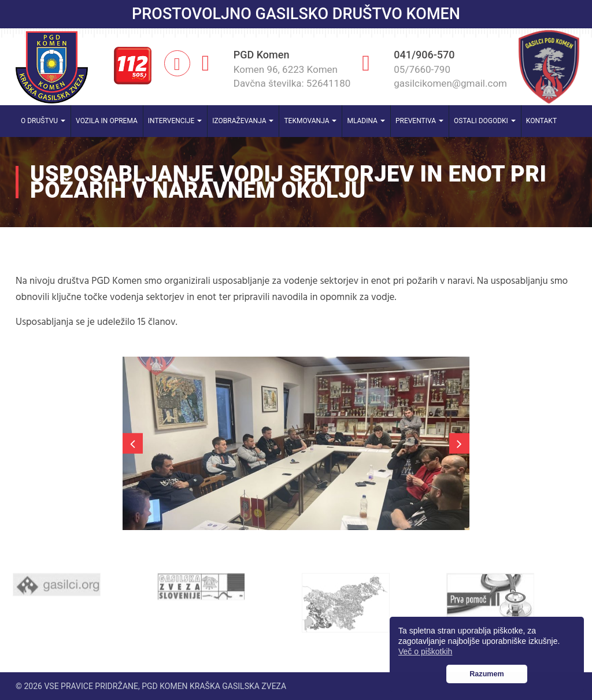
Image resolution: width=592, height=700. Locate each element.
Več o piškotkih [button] (425, 651)
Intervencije (175, 121)
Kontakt (541, 121)
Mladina (366, 121)
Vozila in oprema (107, 121)
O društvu (43, 121)
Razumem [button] (487, 674)
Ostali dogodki (485, 121)
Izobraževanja (243, 121)
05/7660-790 (422, 69)
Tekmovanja (310, 121)
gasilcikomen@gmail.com (450, 83)
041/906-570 (424, 55)
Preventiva (419, 121)
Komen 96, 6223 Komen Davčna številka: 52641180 (292, 76)
